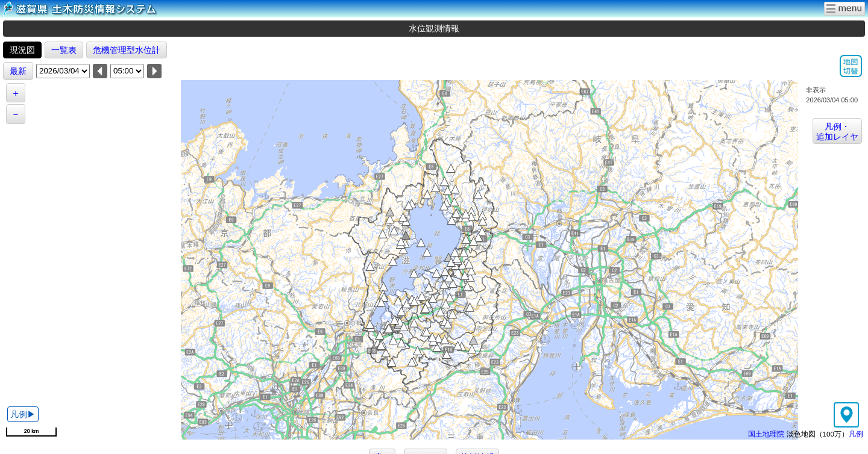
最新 (18, 71)
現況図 (22, 50)
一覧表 (64, 50)
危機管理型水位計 (127, 50)
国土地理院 (766, 434)
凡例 (856, 434)
